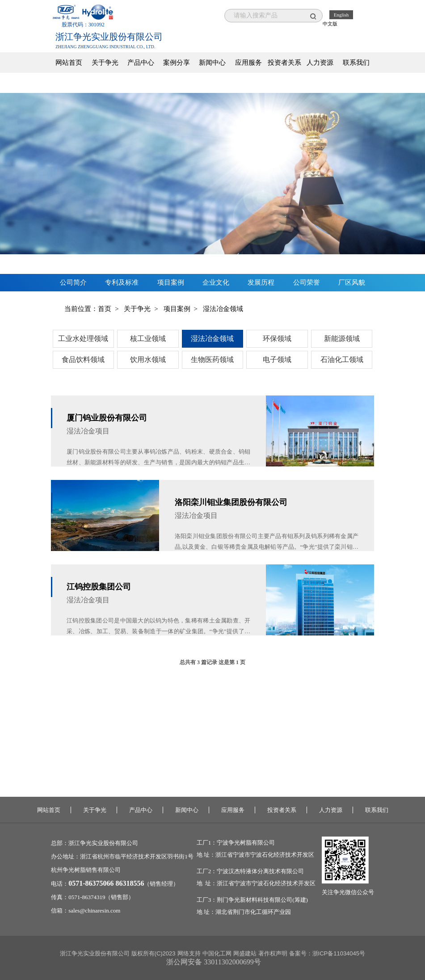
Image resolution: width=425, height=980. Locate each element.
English (341, 15)
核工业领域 (148, 339)
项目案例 (171, 282)
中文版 (330, 24)
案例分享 (177, 63)
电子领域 (277, 360)
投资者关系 (284, 63)
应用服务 (248, 63)
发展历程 (261, 282)
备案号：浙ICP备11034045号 (327, 953)
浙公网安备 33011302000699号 (213, 962)
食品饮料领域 (83, 360)
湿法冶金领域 (212, 339)
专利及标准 (122, 282)
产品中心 (141, 63)
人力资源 (320, 63)
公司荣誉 (307, 282)
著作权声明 (273, 953)
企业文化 (216, 282)
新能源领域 (342, 339)
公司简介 (73, 282)
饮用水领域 (148, 360)
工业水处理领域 (83, 339)
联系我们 (356, 63)
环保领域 (277, 339)
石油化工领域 (342, 360)
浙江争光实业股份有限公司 (103, 843)
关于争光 (105, 63)
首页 (105, 309)
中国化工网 (217, 953)
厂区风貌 (352, 282)
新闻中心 (212, 63)
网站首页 (69, 63)
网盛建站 (245, 953)
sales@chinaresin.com (94, 911)
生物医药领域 (212, 360)
